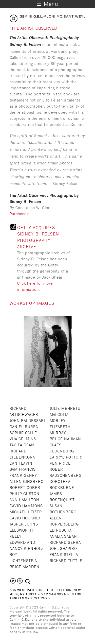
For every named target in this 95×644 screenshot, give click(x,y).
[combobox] (33, 582)
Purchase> (20, 214)
